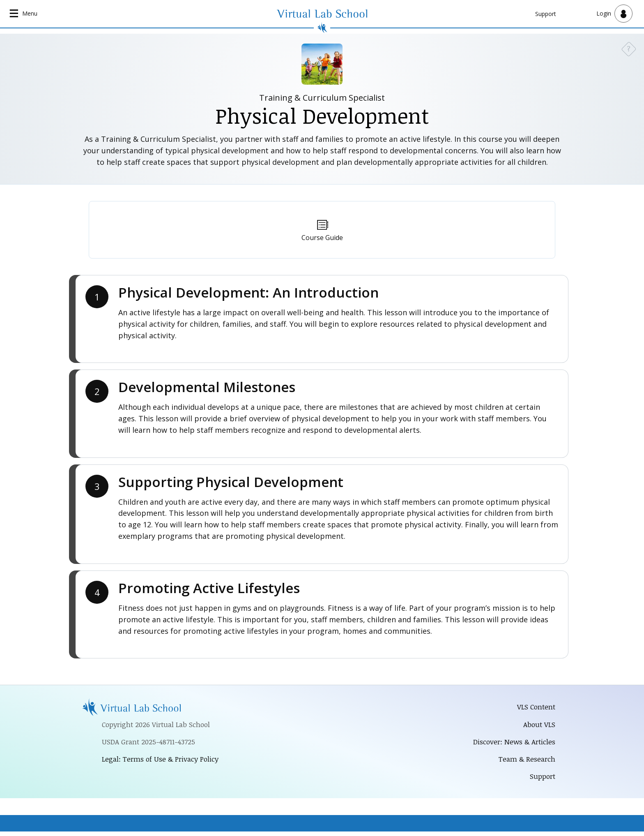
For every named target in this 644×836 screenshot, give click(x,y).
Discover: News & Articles (512, 744)
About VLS (539, 726)
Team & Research (526, 762)
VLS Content (535, 708)
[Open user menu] (614, 14)
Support (546, 14)
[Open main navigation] (25, 14)
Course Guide (322, 238)
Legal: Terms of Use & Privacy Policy (163, 761)
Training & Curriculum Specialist (322, 98)
